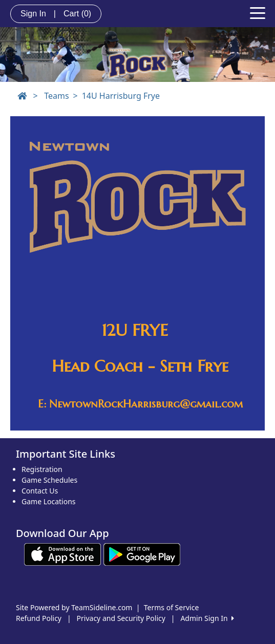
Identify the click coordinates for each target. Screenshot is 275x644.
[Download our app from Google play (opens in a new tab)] (142, 553)
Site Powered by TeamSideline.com (74, 607)
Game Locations (49, 501)
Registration (42, 469)
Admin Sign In (207, 618)
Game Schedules (49, 480)
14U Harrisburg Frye (121, 96)
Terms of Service (172, 607)
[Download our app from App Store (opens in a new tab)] (62, 553)
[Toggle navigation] (258, 12)
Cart (77, 14)
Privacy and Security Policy (121, 618)
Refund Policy (39, 618)
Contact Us (40, 491)
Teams (56, 96)
